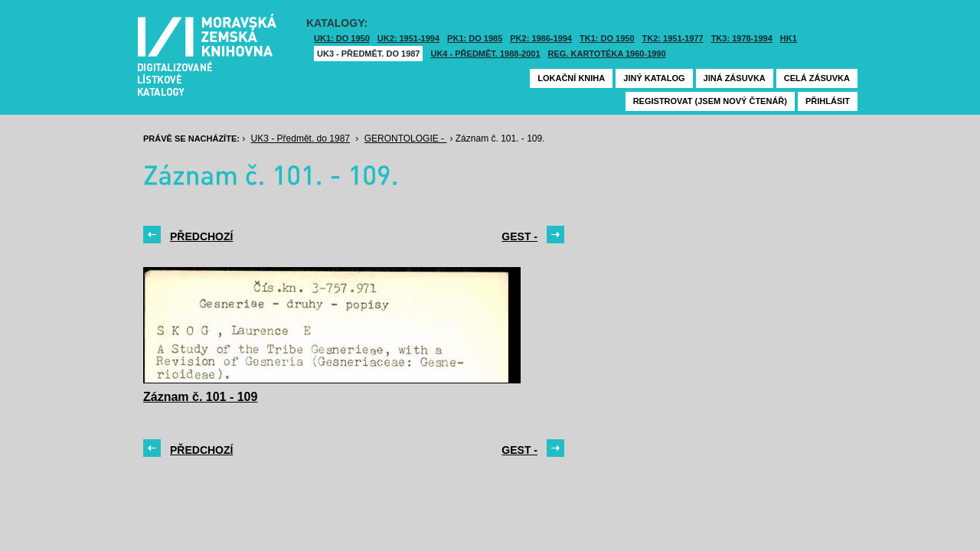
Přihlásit (828, 101)
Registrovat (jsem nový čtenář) (710, 101)
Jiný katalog (654, 78)
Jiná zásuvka (735, 78)
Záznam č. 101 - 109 (200, 397)
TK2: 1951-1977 (673, 38)
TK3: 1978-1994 (742, 38)
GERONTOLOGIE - (406, 139)
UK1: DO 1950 (342, 38)
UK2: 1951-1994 (408, 38)
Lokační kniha (571, 78)
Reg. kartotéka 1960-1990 (607, 54)
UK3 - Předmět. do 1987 (368, 54)
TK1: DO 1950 (607, 38)
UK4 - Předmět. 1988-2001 (485, 54)
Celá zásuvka (817, 78)
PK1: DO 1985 (475, 38)
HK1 (789, 38)
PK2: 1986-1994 (541, 38)
